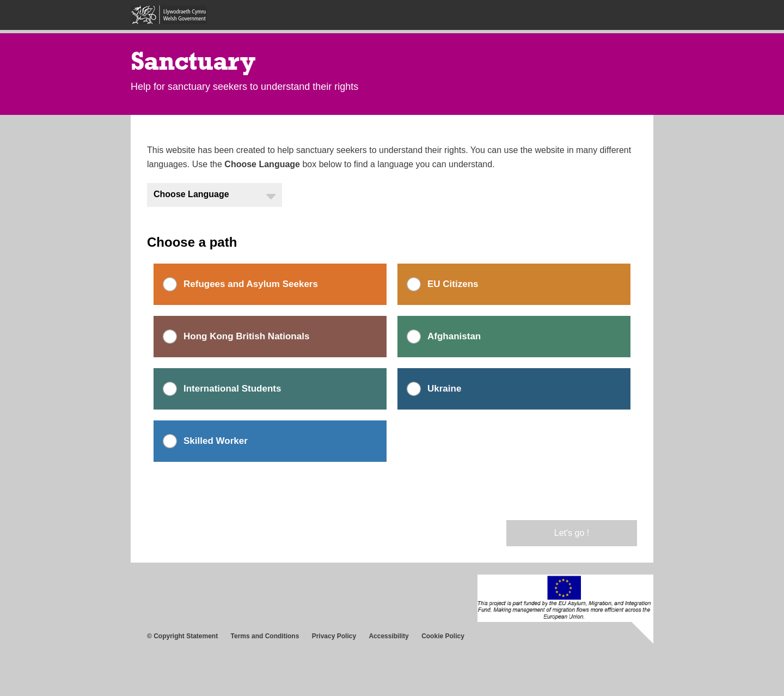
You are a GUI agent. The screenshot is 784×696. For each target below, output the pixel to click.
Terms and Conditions (265, 636)
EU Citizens (453, 284)
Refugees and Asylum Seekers (251, 284)
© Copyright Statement (182, 636)
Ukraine (444, 389)
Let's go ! (572, 533)
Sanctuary (193, 61)
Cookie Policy (443, 636)
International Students (232, 389)
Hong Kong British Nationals (246, 336)
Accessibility (388, 636)
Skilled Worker (216, 441)
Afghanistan (454, 336)
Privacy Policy (334, 636)
